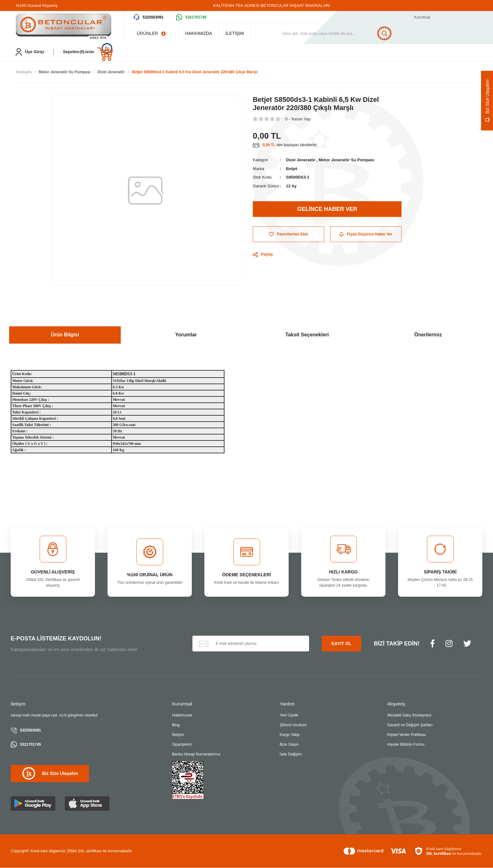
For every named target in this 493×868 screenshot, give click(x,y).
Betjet (292, 169)
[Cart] (88, 52)
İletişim (178, 735)
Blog (176, 725)
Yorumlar (186, 335)
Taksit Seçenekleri (307, 335)
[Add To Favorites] (288, 235)
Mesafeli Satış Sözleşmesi (409, 716)
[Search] (349, 33)
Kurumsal (422, 17)
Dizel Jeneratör (301, 160)
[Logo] (64, 27)
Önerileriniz (428, 335)
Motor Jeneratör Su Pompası (347, 160)
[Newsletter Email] (251, 644)
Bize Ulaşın (289, 745)
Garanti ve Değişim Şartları (410, 725)
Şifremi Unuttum (293, 725)
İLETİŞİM (243, 33)
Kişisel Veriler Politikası (407, 735)
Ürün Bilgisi (65, 335)
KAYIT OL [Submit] (341, 644)
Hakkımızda (182, 716)
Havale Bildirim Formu (406, 745)
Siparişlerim (182, 745)
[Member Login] (30, 52)
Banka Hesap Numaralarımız (196, 755)
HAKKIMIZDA (202, 33)
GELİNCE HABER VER (327, 209)
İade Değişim (291, 755)
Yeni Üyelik (289, 716)
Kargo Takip (290, 735)
